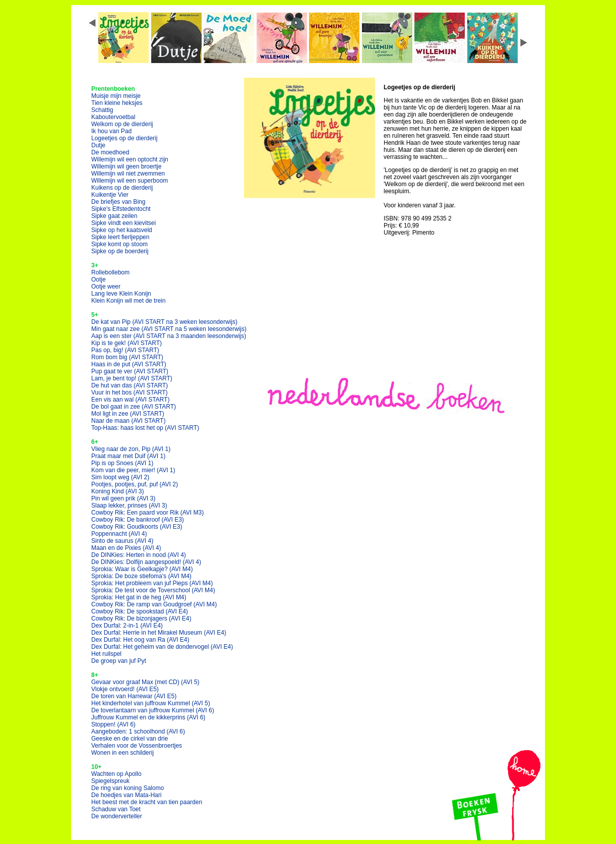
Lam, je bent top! (132, 378)
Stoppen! (113, 724)
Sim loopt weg (120, 477)
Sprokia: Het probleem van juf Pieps (152, 583)
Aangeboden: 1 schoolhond (138, 732)
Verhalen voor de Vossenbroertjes (137, 746)
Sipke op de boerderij (120, 251)
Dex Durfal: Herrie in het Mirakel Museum (159, 633)
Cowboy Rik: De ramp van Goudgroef (154, 604)
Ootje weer (106, 287)
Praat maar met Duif (128, 456)
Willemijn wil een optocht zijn (130, 159)
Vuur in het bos (130, 392)
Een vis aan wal (130, 400)
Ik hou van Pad (111, 131)
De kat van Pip (164, 322)
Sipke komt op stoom (119, 244)
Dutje (98, 145)
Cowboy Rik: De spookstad (140, 611)
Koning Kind (118, 491)
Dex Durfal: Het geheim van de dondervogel (162, 647)
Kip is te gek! (127, 343)
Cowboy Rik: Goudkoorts (137, 527)
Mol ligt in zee (128, 414)
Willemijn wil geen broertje (126, 166)
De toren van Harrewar (134, 696)
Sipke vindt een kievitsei (124, 223)
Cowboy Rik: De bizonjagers (141, 618)
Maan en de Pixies (126, 548)
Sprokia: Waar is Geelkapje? (142, 569)
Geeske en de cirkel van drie (130, 739)
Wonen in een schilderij (122, 753)
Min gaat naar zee (169, 329)
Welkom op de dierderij (122, 124)
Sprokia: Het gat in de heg (139, 597)
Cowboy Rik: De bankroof (138, 520)
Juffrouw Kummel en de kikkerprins (148, 717)
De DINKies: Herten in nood (139, 555)
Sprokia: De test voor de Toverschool (153, 590)
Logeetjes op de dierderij (124, 138)
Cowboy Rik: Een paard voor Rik (147, 513)
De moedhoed (110, 152)
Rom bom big (127, 357)
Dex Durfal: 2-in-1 (127, 626)
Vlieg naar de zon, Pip (131, 449)
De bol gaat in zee (134, 407)
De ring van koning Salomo (128, 788)
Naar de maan (128, 421)
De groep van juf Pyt (119, 661)
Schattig (102, 110)
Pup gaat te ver (130, 371)
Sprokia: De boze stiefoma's (141, 576)
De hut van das (130, 385)
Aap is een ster (169, 336)
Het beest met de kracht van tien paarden (147, 802)
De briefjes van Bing (118, 202)
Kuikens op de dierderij (122, 188)
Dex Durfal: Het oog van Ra (140, 640)
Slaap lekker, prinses (129, 505)
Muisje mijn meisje (116, 96)
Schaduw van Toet (116, 809)
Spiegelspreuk (110, 781)
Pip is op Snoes (122, 463)
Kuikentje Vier (110, 195)
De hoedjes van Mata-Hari (126, 795)
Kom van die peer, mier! (133, 470)
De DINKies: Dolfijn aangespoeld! (146, 562)
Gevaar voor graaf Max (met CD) (145, 682)
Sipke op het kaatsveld (122, 230)
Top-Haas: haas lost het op (145, 428)
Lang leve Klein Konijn (121, 294)
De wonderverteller (117, 816)
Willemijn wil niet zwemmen (128, 174)
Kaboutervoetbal (113, 117)
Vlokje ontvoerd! (125, 689)
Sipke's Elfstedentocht (121, 209)
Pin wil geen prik (123, 498)
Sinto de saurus (122, 541)
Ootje (99, 279)
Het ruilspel (106, 654)
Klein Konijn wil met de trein (128, 301)
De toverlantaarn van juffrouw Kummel (153, 710)
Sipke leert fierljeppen (120, 237)
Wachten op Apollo (116, 774)
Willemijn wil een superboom (130, 181)
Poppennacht (119, 534)
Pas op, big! (125, 350)
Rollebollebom (110, 272)
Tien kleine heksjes (117, 103)
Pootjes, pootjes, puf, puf (135, 484)
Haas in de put (129, 364)
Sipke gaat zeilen (114, 216)
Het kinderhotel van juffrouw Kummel (151, 703)
